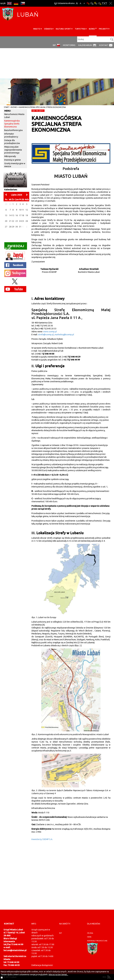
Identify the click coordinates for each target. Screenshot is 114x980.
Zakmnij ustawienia (111, 3)
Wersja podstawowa (88, 3)
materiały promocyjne (97, 941)
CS (23, 3)
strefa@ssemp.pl (46, 335)
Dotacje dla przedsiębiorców (12, 142)
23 (17, 221)
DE (16, 3)
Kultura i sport (63, 29)
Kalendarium (85, 45)
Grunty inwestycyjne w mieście (15, 165)
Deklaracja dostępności (42, 965)
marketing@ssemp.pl (64, 335)
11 (23, 210)
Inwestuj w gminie (13, 160)
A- (84, 3)
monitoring (69, 45)
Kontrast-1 (96, 3)
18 (23, 215)
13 (6, 215)
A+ (77, 3)
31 (20, 227)
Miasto (37, 29)
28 (10, 227)
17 (20, 215)
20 (6, 221)
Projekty (103, 29)
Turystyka (80, 29)
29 (13, 227)
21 (10, 221)
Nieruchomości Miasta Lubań (14, 116)
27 (6, 227)
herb (89, 937)
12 (27, 210)
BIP (54, 45)
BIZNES (92, 29)
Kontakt (104, 45)
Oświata (48, 29)
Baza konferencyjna (13, 130)
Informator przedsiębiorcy (11, 135)
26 (27, 221)
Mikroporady (10, 156)
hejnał (90, 933)
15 (13, 215)
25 (23, 221)
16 (17, 215)
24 (20, 221)
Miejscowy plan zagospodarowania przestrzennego (13, 150)
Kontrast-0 (92, 3)
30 (17, 227)
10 (20, 210)
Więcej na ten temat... (58, 975)
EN (9, 3)
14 (10, 215)
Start (7, 107)
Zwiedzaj (14, 247)
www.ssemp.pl (50, 332)
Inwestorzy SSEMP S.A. (42, 839)
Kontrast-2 (100, 3)
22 (13, 221)
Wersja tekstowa (104, 3)
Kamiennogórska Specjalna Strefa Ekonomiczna (42, 107)
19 (27, 215)
